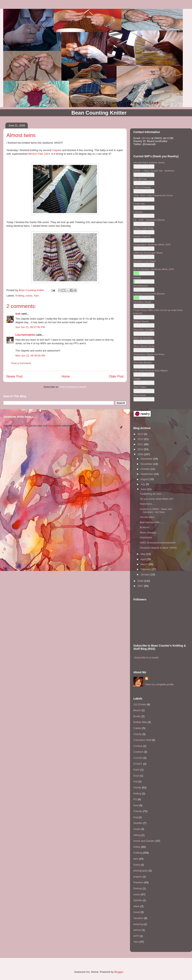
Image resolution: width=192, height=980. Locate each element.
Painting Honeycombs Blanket (149, 294)
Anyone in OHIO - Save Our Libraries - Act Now (156, 511)
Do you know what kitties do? (157, 499)
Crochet (138, 758)
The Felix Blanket (142, 362)
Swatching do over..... (152, 494)
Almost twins (147, 517)
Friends (138, 811)
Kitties (137, 847)
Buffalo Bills (140, 722)
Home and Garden (144, 841)
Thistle (137, 379)
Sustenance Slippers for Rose (149, 354)
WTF (136, 936)
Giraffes (138, 823)
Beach (137, 710)
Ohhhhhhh (146, 538)
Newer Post (14, 376)
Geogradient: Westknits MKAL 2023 (152, 244)
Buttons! (145, 527)
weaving (138, 924)
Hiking (137, 835)
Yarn (36, 296)
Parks (137, 865)
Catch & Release (142, 187)
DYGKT (138, 764)
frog (136, 817)
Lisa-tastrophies (25, 335)
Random (138, 882)
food (136, 805)
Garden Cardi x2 (142, 236)
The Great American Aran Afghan (151, 370)
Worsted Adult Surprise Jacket (149, 162)
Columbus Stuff (142, 740)
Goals (137, 829)
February (146, 569)
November (147, 464)
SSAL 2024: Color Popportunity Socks (153, 195)
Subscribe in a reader (147, 658)
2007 (141, 586)
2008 (141, 581)
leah (18, 314)
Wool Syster (140, 395)
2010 (141, 449)
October (146, 469)
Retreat (138, 888)
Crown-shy (139, 204)
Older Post (116, 376)
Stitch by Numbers (143, 338)
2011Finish (140, 704)
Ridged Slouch (141, 321)
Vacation (138, 918)
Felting (137, 794)
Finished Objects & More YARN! (158, 548)
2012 (141, 439)
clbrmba (146, 138)
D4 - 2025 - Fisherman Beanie (149, 220)
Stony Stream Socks (144, 346)
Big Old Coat (140, 179)
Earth (136, 770)
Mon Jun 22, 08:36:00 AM (30, 356)
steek (136, 906)
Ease (136, 776)
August (145, 479)
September (147, 474)
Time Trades (140, 387)
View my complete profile (159, 684)
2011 (141, 444)
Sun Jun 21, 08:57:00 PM (30, 327)
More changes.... (149, 533)
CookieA (138, 752)
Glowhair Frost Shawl (144, 261)
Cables (137, 728)
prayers (138, 877)
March (145, 564)
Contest (138, 746)
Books (137, 716)
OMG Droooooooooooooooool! (158, 543)
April (144, 559)
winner (137, 930)
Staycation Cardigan (144, 330)
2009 (141, 454)
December (147, 459)
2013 (141, 434)
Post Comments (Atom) (73, 387)
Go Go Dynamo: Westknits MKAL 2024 (154, 269)
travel (137, 912)
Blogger (119, 972)
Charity (137, 734)
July (143, 484)
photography (141, 871)
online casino (21, 426)
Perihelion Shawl (142, 302)
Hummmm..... (148, 504)
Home (66, 376)
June (144, 489)
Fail (135, 781)
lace (136, 859)
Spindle (138, 900)
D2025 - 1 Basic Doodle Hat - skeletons (154, 171)
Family (137, 788)
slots (51, 426)
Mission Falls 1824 (39, 154)
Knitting (20, 296)
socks (29, 296)
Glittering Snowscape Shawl (148, 253)
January (146, 574)
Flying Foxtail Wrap (143, 228)
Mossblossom (140, 286)
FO (135, 799)
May (143, 554)
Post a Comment (21, 363)
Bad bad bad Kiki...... (152, 522)
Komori (137, 277)
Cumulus (138, 212)
